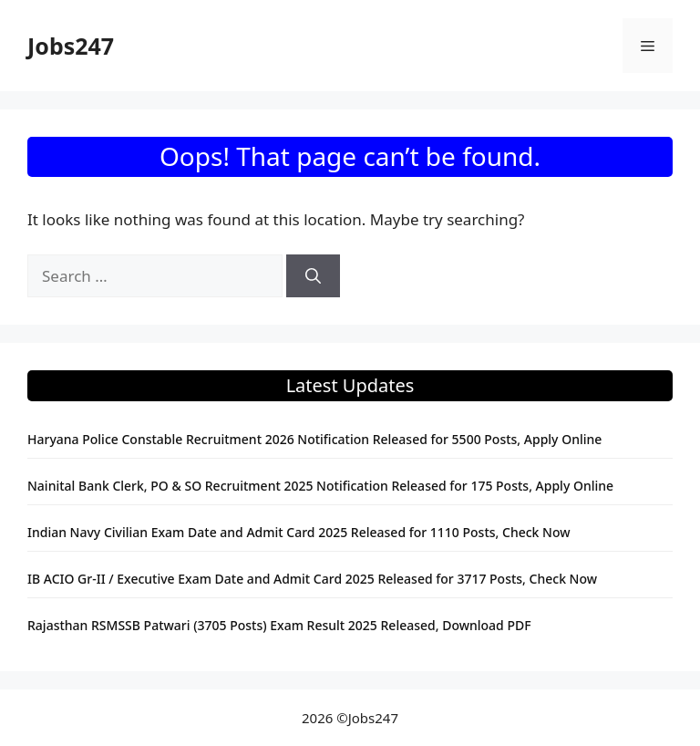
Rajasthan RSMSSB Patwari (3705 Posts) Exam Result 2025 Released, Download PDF (279, 625)
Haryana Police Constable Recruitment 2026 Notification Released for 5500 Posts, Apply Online (314, 439)
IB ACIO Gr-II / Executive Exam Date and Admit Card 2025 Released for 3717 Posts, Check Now (312, 579)
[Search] (313, 276)
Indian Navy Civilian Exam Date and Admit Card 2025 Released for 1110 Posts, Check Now (299, 532)
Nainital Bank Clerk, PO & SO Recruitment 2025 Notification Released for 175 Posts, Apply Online (320, 486)
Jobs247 (71, 46)
